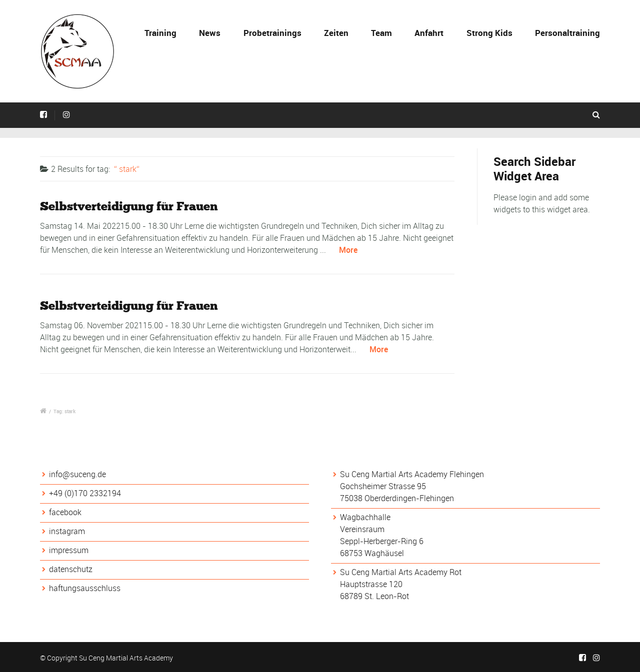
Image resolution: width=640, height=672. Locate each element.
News (210, 33)
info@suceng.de (77, 474)
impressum (69, 550)
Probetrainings (272, 33)
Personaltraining (567, 33)
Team (381, 33)
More (348, 250)
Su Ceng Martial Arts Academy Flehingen (412, 474)
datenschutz (71, 569)
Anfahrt (429, 33)
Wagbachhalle (365, 517)
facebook (65, 512)
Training (160, 33)
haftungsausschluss (85, 588)
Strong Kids (489, 33)
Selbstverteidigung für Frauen (129, 206)
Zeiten (336, 33)
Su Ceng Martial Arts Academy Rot (401, 572)
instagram (67, 531)
